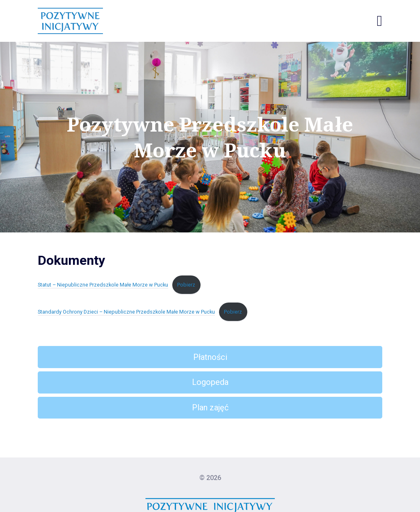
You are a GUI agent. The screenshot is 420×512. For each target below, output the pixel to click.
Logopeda (210, 382)
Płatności (210, 357)
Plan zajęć (210, 407)
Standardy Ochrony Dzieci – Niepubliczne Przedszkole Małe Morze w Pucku (126, 312)
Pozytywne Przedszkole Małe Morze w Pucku (210, 137)
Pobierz (186, 285)
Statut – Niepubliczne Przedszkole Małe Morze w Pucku (103, 285)
